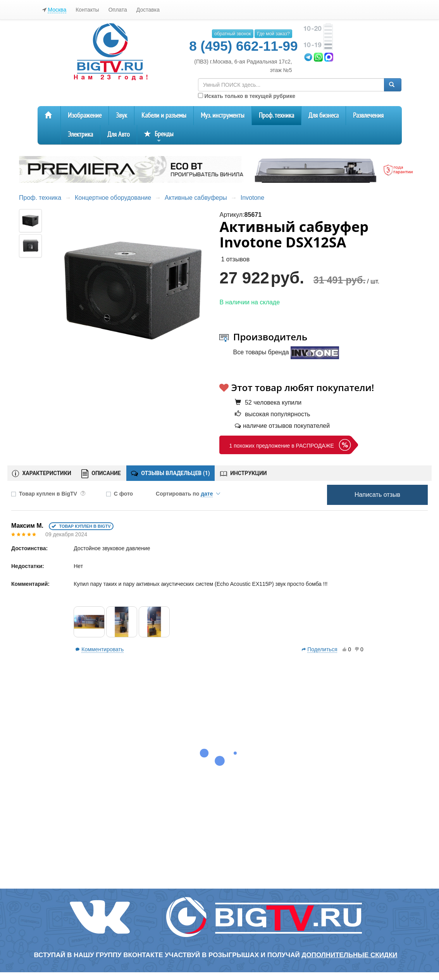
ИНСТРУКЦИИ (244, 473)
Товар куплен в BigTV (52, 494)
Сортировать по (188, 494)
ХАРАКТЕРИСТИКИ (42, 474)
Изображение (85, 116)
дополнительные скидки (349, 955)
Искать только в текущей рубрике (247, 96)
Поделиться (322, 649)
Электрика (80, 135)
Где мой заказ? (273, 34)
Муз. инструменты (223, 116)
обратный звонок (232, 34)
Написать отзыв (377, 495)
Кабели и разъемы (164, 116)
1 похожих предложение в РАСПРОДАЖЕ (281, 446)
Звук (121, 116)
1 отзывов (235, 259)
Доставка (148, 10)
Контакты (87, 10)
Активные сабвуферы (196, 198)
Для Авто (119, 135)
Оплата (118, 10)
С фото (124, 494)
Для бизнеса (324, 116)
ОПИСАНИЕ (101, 474)
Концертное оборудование (113, 198)
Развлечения (368, 116)
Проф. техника (276, 116)
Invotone (252, 198)
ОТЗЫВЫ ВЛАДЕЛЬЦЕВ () (170, 473)
